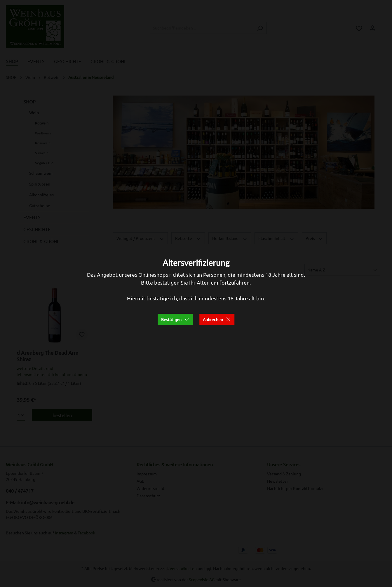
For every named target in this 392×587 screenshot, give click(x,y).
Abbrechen (217, 319)
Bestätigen (175, 319)
